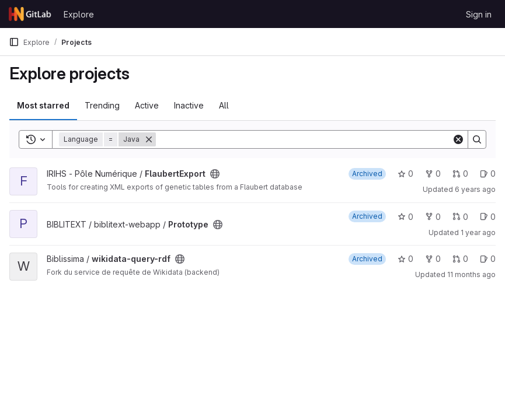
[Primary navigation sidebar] (14, 42)
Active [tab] (147, 105)
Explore (79, 14)
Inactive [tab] (189, 105)
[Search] (304, 139)
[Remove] (149, 139)
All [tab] (224, 105)
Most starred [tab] (43, 105)
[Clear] (458, 139)
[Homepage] (30, 14)
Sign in (479, 14)
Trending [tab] (102, 105)
